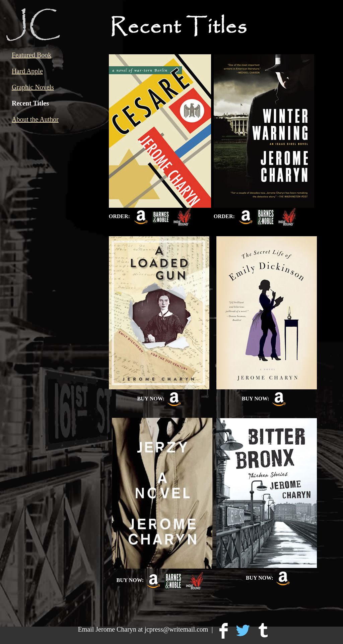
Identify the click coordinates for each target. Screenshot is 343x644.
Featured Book (31, 55)
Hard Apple (27, 71)
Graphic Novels (33, 87)
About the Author (35, 119)
